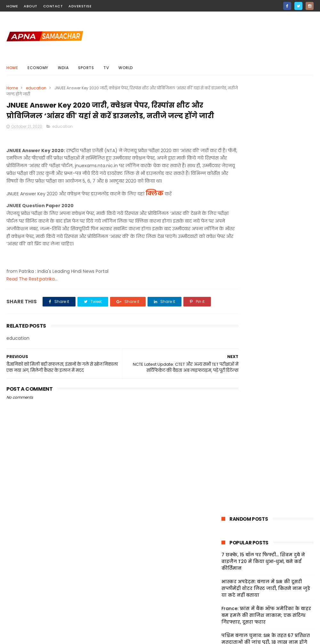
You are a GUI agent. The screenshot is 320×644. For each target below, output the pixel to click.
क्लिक (155, 214)
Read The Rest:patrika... (32, 300)
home (12, 6)
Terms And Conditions (240, 587)
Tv (106, 68)
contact (53, 6)
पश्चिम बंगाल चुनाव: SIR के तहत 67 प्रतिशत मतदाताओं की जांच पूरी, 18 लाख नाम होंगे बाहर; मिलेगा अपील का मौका (266, 223)
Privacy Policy (230, 595)
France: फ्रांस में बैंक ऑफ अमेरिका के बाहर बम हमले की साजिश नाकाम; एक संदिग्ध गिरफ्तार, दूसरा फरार (266, 196)
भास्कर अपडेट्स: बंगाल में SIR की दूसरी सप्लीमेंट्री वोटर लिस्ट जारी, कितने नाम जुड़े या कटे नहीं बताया (266, 169)
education (36, 88)
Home (12, 68)
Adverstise (80, 6)
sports (86, 68)
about (31, 6)
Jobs (220, 610)
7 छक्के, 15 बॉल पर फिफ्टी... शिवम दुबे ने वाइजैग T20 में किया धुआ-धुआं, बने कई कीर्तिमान (263, 142)
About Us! (226, 618)
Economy (38, 68)
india (63, 68)
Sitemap (225, 602)
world (126, 68)
